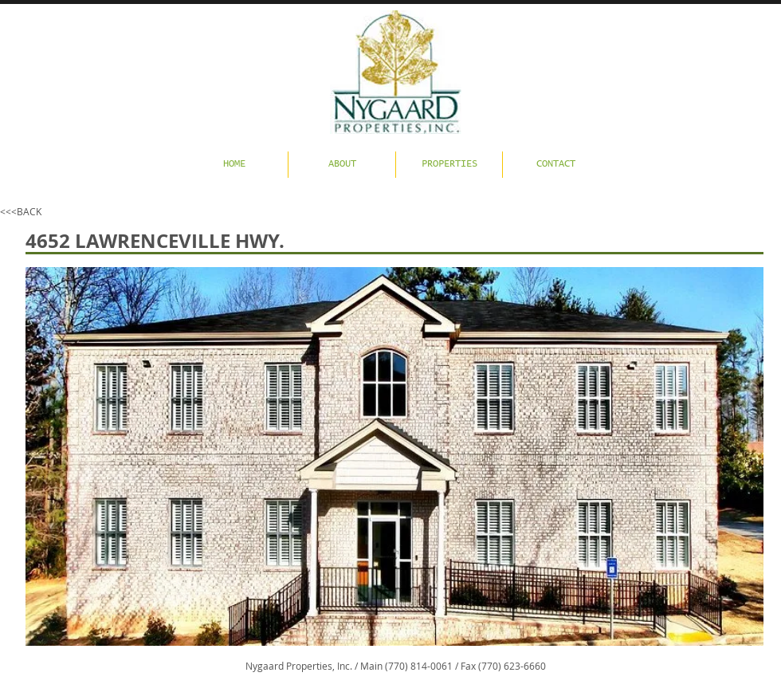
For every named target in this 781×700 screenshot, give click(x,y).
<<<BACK (21, 211)
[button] (394, 456)
